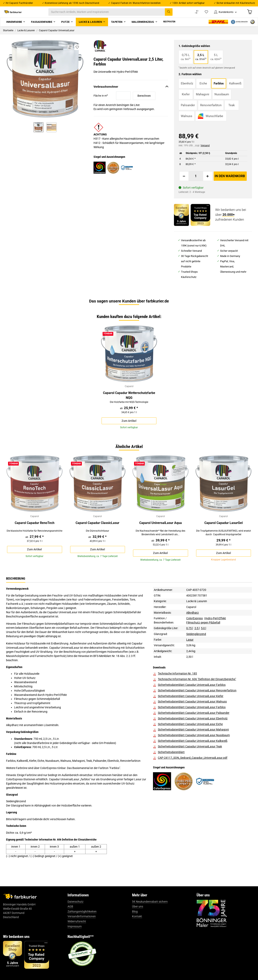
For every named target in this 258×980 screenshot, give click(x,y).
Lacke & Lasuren (197, 610)
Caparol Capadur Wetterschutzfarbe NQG (129, 401)
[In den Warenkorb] (230, 181)
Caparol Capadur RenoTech (35, 530)
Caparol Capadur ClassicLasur (97, 530)
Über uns (138, 915)
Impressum (75, 935)
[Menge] (196, 181)
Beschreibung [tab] (16, 587)
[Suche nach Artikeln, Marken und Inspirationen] (115, 14)
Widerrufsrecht (77, 930)
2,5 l (197, 637)
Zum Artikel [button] (129, 427)
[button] (223, 14)
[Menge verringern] (184, 181)
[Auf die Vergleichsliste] (70, 52)
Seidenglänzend (196, 643)
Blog (135, 920)
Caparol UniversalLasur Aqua (161, 530)
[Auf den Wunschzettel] (77, 52)
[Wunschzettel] (203, 14)
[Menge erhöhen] (208, 181)
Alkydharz (192, 621)
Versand (205, 150)
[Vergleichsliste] (193, 14)
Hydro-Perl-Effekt (215, 627)
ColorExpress (195, 627)
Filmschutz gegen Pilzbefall (203, 631)
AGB (70, 915)
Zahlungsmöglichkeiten (82, 920)
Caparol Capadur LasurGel (224, 530)
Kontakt (137, 925)
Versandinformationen (82, 925)
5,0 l (203, 637)
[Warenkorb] (249, 14)
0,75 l (190, 637)
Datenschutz (75, 910)
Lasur (190, 648)
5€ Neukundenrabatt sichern (150, 910)
